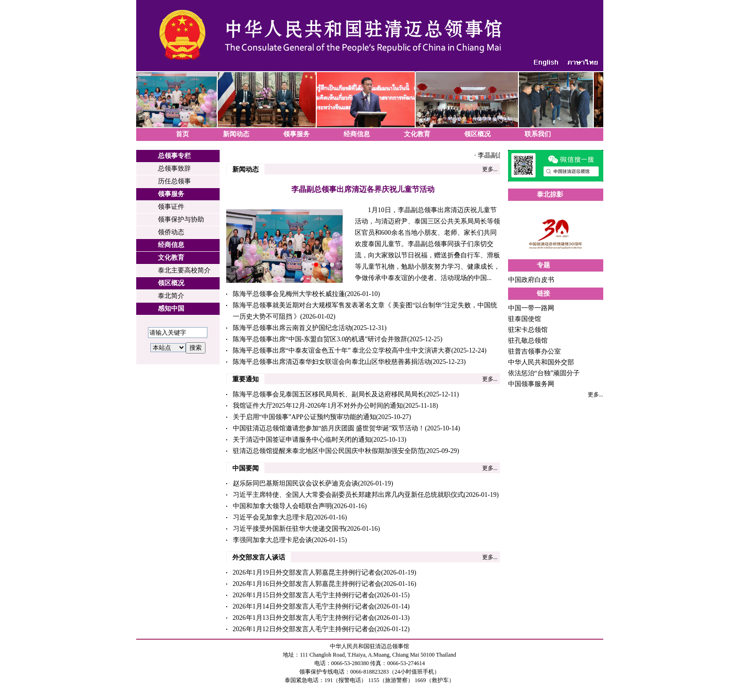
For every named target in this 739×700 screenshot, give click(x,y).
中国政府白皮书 (531, 280)
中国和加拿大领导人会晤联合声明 (282, 506)
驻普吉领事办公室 (534, 351)
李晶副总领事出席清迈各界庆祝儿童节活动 (363, 189)
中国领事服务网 (531, 384)
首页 (182, 134)
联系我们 (538, 134)
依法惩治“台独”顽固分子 (544, 373)
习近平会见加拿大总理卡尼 (272, 517)
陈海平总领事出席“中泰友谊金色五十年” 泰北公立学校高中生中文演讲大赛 (342, 350)
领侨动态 (171, 232)
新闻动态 (236, 134)
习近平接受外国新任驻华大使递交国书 (289, 529)
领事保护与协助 (181, 219)
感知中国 (171, 309)
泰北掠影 (550, 194)
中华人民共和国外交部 (541, 362)
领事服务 (296, 134)
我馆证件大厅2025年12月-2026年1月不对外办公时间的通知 (318, 406)
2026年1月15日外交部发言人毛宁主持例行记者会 (304, 595)
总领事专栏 (174, 156)
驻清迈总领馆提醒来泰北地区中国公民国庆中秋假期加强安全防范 (328, 451)
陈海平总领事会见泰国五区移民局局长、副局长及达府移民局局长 (328, 394)
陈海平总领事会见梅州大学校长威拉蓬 (289, 294)
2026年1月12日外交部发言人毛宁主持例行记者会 (304, 629)
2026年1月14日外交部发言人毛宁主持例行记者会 (304, 606)
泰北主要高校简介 (184, 270)
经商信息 (357, 134)
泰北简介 (171, 296)
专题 (543, 265)
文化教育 (417, 134)
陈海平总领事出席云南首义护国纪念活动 (292, 328)
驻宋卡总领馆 (528, 330)
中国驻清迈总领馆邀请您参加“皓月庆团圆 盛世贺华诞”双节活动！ (329, 428)
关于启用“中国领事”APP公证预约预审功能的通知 (304, 417)
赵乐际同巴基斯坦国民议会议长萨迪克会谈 (296, 483)
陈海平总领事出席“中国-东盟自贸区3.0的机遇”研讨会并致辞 (320, 339)
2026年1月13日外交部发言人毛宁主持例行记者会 (304, 618)
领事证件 (171, 207)
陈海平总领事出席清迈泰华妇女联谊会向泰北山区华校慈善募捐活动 (332, 362)
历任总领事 (174, 181)
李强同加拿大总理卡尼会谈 (272, 540)
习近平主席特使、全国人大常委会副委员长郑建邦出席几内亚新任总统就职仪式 (348, 495)
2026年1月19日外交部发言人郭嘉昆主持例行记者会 (307, 572)
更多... (490, 169)
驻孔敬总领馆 (528, 341)
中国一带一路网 (531, 308)
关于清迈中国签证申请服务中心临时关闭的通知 (302, 440)
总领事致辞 (174, 169)
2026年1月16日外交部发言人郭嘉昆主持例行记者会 (307, 584)
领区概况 (477, 134)
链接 (543, 293)
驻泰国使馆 (525, 319)
